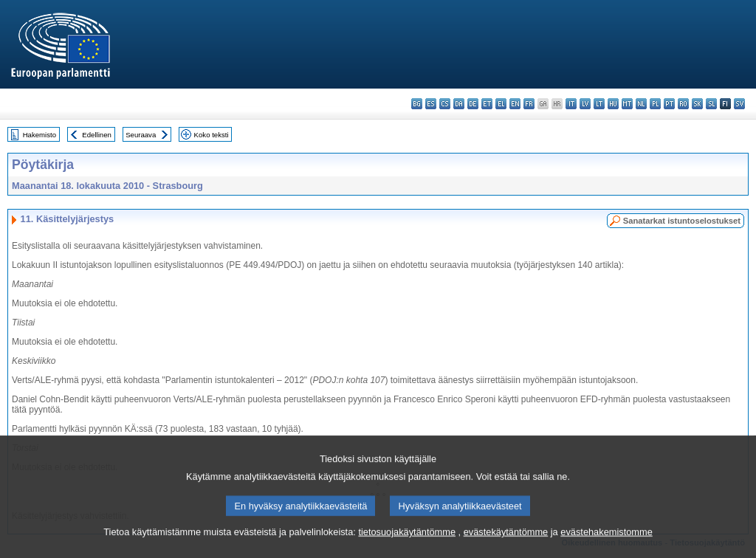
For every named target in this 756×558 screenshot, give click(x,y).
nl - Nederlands (641, 104)
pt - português (669, 104)
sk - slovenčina (697, 104)
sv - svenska (739, 104)
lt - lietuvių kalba (599, 104)
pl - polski (655, 104)
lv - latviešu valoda (585, 104)
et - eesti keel (487, 104)
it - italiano (571, 104)
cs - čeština (445, 104)
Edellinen (96, 135)
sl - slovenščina (711, 104)
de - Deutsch (473, 104)
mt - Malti (627, 104)
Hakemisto (39, 135)
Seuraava (141, 135)
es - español (431, 104)
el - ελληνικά (501, 104)
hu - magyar (613, 104)
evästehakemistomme (606, 549)
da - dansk (459, 104)
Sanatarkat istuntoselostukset (682, 221)
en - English (515, 104)
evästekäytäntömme (506, 549)
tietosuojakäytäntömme (407, 549)
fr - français (529, 104)
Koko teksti (212, 135)
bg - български (417, 104)
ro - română (683, 104)
